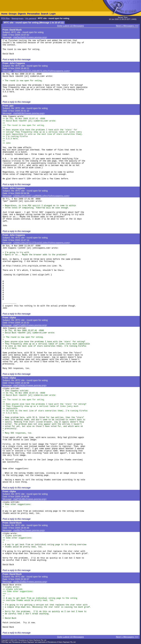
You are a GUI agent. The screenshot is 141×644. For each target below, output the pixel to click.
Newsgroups (18, 18)
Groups (13, 14)
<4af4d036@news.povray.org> (29, 113)
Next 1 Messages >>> (127, 26)
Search (45, 14)
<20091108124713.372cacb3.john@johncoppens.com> (42, 243)
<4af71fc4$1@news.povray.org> (30, 499)
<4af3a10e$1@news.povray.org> (30, 37)
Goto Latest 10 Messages (70, 26)
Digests (22, 14)
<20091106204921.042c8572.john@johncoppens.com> (41, 71)
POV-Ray (5, 18)
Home (4, 14)
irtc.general (31, 18)
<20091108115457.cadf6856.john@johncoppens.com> (41, 196)
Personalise (33, 14)
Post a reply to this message (17, 59)
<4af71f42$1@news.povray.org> (30, 385)
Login (53, 14)
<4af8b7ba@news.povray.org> (29, 530)
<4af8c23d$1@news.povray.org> (30, 582)
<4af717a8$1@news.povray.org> (30, 325)
